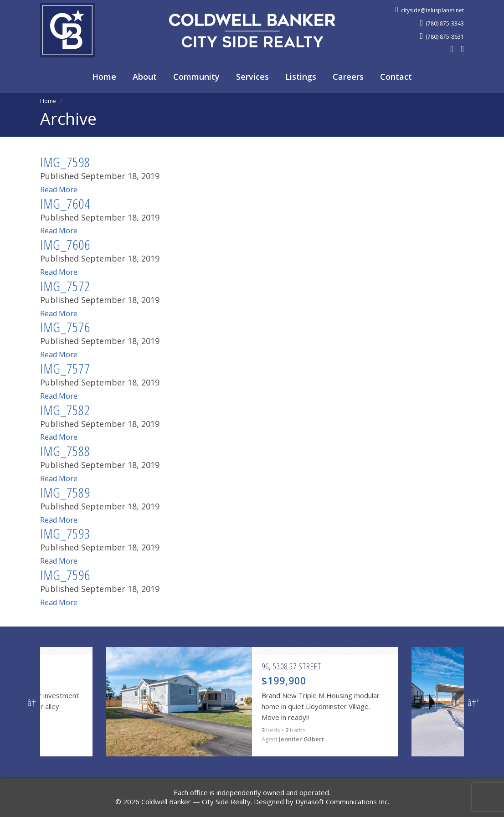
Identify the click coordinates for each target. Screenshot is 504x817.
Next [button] (472, 702)
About (145, 77)
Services (252, 77)
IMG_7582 (65, 410)
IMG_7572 (65, 286)
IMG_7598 (65, 162)
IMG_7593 (65, 533)
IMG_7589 (65, 492)
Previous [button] (32, 702)
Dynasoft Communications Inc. (342, 802)
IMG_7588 (65, 451)
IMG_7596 (65, 575)
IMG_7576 (65, 327)
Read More (61, 189)
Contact (396, 77)
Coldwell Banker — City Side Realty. (197, 802)
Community (196, 77)
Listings (301, 77)
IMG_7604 (65, 203)
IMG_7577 (65, 368)
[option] (252, 702)
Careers (348, 77)
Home (104, 77)
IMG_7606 (65, 244)
